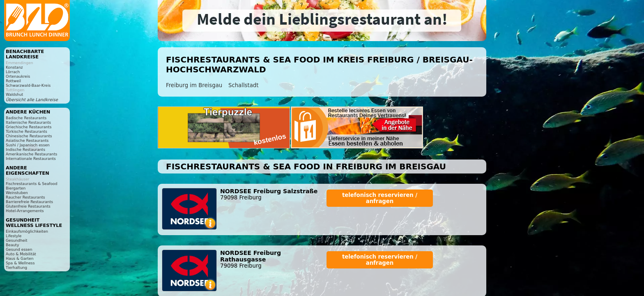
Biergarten (16, 188)
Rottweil (13, 81)
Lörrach (13, 72)
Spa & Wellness (20, 263)
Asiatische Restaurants (27, 140)
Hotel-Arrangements (25, 211)
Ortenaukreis (18, 76)
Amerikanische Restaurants (31, 154)
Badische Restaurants (26, 118)
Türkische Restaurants (26, 131)
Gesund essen (19, 249)
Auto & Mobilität (21, 254)
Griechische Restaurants (29, 127)
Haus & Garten (20, 258)
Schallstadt (244, 85)
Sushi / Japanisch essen (28, 145)
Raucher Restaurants (25, 197)
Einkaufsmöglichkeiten (27, 231)
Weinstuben (17, 193)
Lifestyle (14, 236)
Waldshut (14, 94)
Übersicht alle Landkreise (32, 100)
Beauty (12, 245)
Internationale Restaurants (31, 158)
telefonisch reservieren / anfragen (380, 198)
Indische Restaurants (25, 149)
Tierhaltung (16, 267)
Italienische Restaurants (28, 122)
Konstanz (14, 67)
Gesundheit (17, 240)
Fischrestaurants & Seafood (32, 184)
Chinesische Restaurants (29, 136)
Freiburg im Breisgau (194, 85)
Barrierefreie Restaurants (29, 202)
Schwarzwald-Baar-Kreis (28, 85)
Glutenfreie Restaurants (28, 206)
